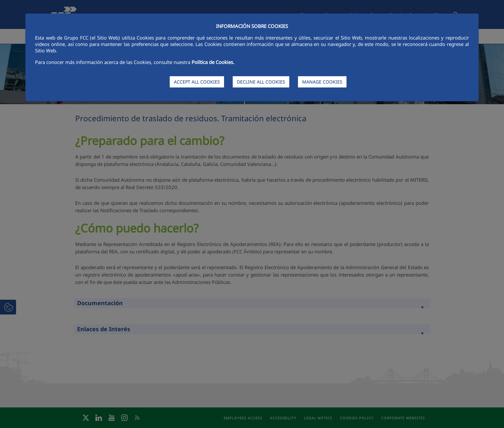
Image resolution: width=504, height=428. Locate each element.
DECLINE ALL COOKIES (261, 82)
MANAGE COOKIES (322, 82)
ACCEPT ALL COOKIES (197, 82)
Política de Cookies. (213, 62)
